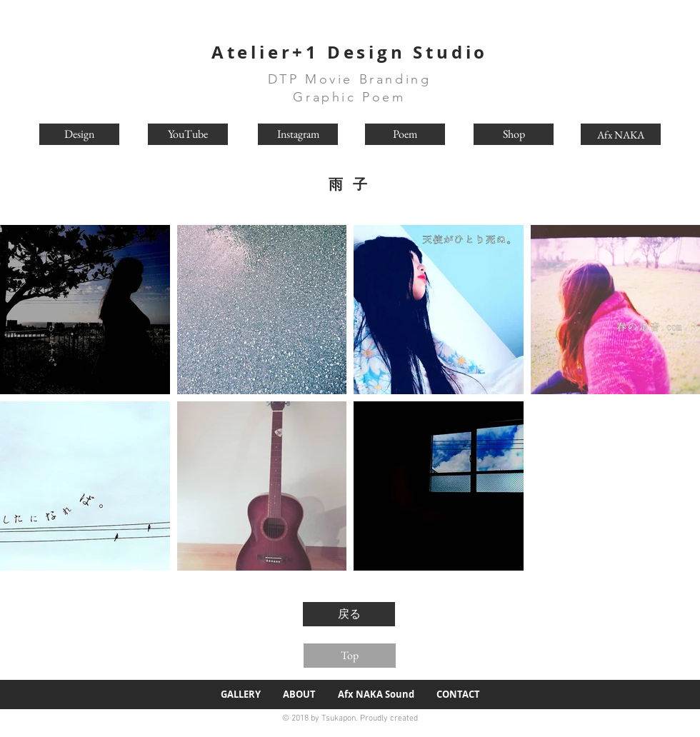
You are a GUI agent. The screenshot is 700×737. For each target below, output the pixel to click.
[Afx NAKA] (621, 134)
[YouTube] (188, 134)
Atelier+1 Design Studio (350, 52)
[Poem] (405, 134)
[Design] (79, 134)
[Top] (350, 656)
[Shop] (514, 134)
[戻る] (349, 614)
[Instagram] (298, 134)
